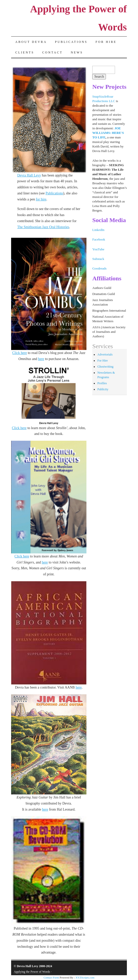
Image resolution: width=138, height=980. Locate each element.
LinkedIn (98, 230)
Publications (71, 42)
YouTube (98, 249)
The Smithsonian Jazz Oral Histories (43, 227)
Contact (52, 52)
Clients (25, 52)
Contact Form (51, 977)
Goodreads (99, 268)
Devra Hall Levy (29, 175)
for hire (41, 199)
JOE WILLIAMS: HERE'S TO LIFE (108, 133)
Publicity (103, 389)
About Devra (31, 42)
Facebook (99, 239)
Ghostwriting (105, 367)
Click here (20, 353)
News (77, 52)
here (41, 359)
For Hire (106, 42)
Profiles (102, 383)
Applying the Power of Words (32, 972)
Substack (98, 259)
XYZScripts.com (85, 977)
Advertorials (105, 354)
